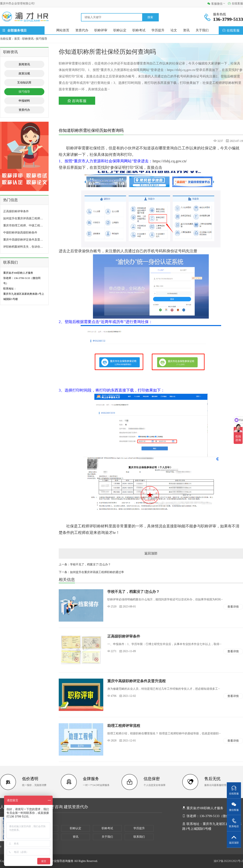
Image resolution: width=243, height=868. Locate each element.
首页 (17, 39)
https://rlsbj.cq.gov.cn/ (170, 161)
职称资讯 (28, 39)
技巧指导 (42, 39)
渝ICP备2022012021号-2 (228, 861)
